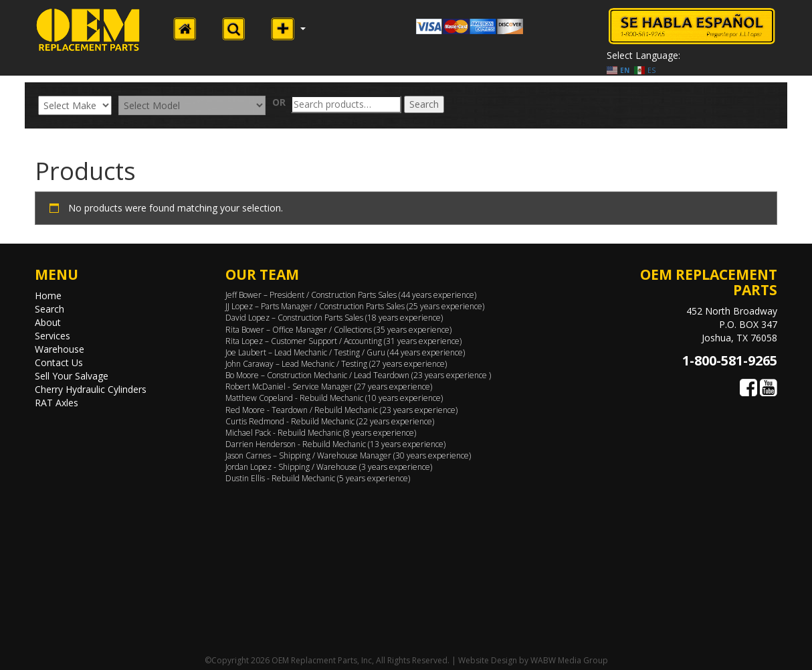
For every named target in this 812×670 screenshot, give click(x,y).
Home (48, 296)
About (48, 322)
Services (53, 336)
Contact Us (59, 362)
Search (424, 104)
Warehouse (60, 349)
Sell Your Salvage (72, 376)
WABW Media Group (569, 660)
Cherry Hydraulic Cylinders (91, 389)
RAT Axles (57, 403)
